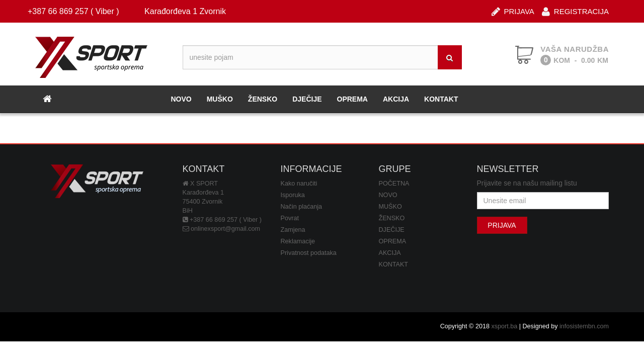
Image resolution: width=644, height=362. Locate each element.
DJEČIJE (307, 99)
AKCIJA (396, 99)
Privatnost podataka (309, 253)
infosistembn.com (584, 326)
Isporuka (293, 195)
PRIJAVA (513, 11)
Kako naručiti (299, 184)
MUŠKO (220, 99)
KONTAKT (441, 99)
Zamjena (293, 230)
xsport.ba (504, 326)
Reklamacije (298, 241)
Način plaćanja (302, 207)
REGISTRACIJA (575, 11)
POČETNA (394, 184)
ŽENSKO (263, 99)
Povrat (290, 218)
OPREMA (352, 99)
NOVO (181, 99)
